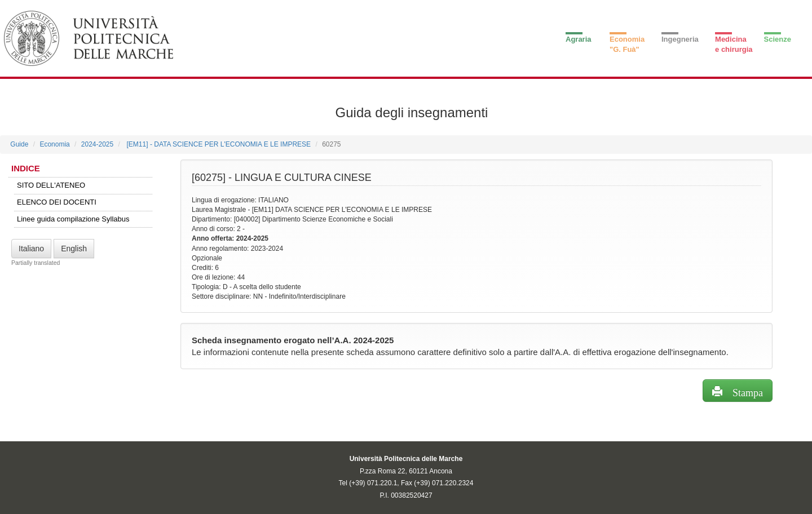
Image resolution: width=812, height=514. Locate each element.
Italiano (31, 249)
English (74, 249)
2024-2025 (97, 144)
